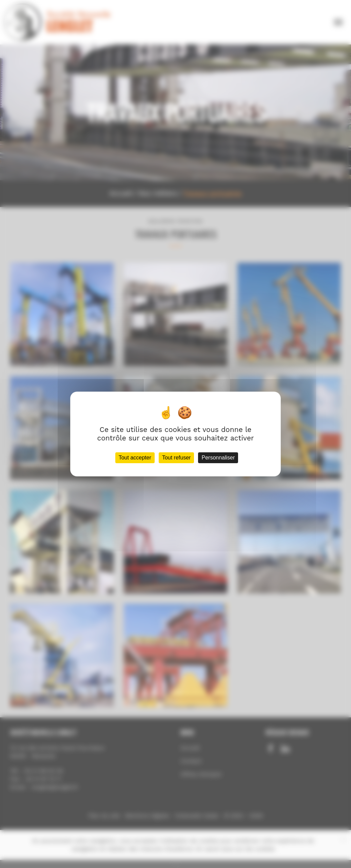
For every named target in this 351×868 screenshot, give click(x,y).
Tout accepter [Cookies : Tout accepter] (135, 458)
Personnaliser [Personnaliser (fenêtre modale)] (218, 458)
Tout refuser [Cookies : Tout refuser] (176, 458)
